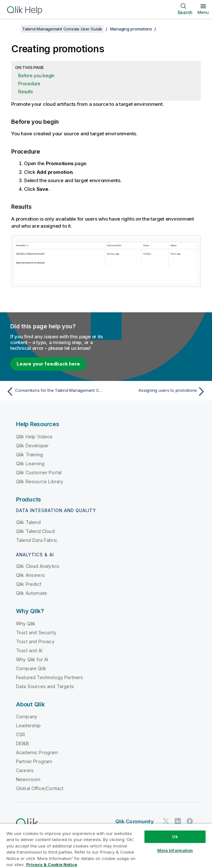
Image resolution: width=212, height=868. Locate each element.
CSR (20, 734)
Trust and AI (29, 650)
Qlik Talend (28, 522)
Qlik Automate (32, 593)
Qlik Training (29, 455)
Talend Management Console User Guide (62, 29)
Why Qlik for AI (32, 659)
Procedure (29, 84)
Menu (203, 12)
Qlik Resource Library (40, 481)
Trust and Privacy (35, 641)
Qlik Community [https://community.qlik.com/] (135, 821)
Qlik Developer (32, 446)
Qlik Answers (30, 575)
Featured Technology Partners (49, 677)
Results (25, 92)
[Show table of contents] (13, 29)
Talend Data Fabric (37, 540)
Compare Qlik (31, 668)
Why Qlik (26, 624)
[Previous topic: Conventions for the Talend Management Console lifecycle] (54, 392)
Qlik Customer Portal (39, 472)
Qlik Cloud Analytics (38, 566)
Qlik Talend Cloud (35, 531)
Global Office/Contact (40, 788)
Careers (25, 770)
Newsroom (28, 779)
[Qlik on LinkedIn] (178, 821)
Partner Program (34, 761)
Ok (175, 837)
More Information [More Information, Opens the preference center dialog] (175, 850)
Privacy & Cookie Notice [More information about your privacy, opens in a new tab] (52, 864)
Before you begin (36, 76)
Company (27, 716)
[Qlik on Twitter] (166, 821)
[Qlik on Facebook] (190, 821)
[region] (106, 846)
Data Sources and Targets (45, 686)
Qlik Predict (29, 584)
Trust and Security (36, 632)
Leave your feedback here (48, 364)
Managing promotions (131, 29)
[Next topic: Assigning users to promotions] (158, 392)
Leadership (29, 725)
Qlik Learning (30, 463)
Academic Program (37, 752)
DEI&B (22, 743)
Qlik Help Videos (34, 437)
